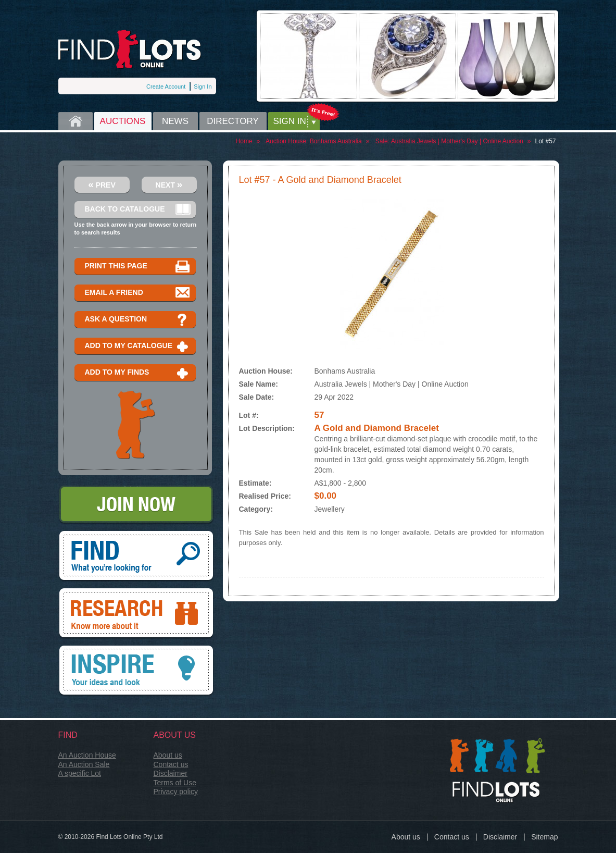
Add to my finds (138, 373)
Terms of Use (175, 783)
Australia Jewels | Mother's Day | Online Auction (457, 141)
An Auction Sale (84, 764)
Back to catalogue (138, 210)
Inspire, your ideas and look (136, 671)
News (175, 121)
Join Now (136, 505)
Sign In (203, 86)
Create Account (166, 86)
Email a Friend (138, 293)
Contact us (171, 764)
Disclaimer (171, 773)
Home (76, 121)
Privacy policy (176, 792)
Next (169, 184)
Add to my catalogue (138, 346)
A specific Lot (80, 773)
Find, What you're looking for (136, 557)
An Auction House (87, 755)
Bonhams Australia (336, 141)
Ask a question (138, 320)
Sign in (290, 121)
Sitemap (544, 837)
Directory (233, 121)
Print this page (138, 267)
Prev (102, 184)
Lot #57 (545, 141)
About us (168, 755)
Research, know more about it (136, 614)
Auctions (123, 121)
